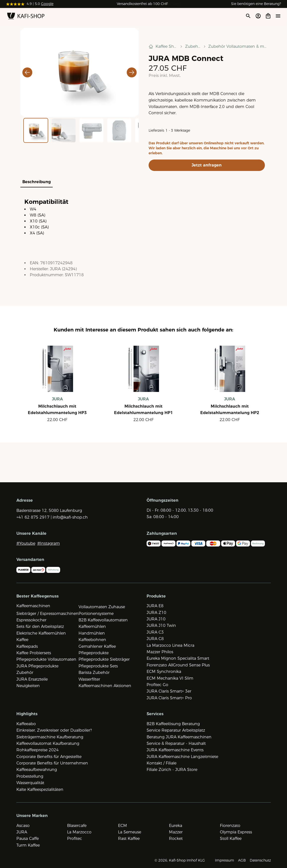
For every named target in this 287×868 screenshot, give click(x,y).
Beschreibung (37, 182)
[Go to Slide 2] (64, 130)
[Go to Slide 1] (36, 130)
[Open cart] (268, 16)
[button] (80, 72)
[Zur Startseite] (26, 17)
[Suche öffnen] (248, 16)
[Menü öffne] (278, 16)
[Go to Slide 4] (119, 130)
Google (47, 4)
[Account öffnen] (258, 16)
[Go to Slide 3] (91, 130)
